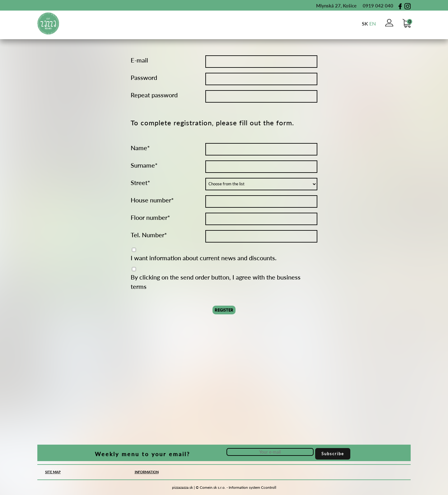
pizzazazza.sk (182, 487)
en (373, 23)
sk (365, 23)
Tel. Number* (149, 235)
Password (144, 77)
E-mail (139, 60)
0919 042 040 (375, 6)
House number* (152, 200)
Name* (140, 148)
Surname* (144, 165)
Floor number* (150, 217)
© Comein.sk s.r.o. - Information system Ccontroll (236, 487)
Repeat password (154, 95)
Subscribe (333, 454)
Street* (140, 183)
